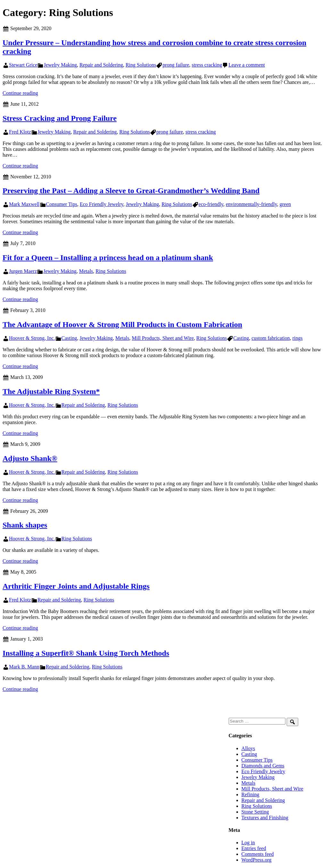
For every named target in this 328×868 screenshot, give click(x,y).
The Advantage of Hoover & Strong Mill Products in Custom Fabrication (122, 324)
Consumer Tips (62, 204)
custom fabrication (271, 338)
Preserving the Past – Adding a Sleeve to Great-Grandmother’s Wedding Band (131, 191)
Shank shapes (25, 525)
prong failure (176, 65)
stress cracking (207, 65)
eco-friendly (211, 204)
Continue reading (20, 93)
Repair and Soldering (101, 65)
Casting (69, 338)
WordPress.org (257, 860)
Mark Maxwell (24, 204)
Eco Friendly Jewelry (102, 204)
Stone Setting (255, 812)
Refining (250, 794)
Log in (248, 843)
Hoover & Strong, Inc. (32, 338)
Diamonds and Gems (263, 766)
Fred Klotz (20, 132)
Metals (86, 271)
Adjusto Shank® (30, 458)
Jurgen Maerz (23, 271)
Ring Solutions (141, 65)
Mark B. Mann (24, 667)
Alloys (248, 748)
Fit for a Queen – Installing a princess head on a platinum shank (108, 258)
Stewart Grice (23, 65)
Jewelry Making (60, 65)
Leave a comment (247, 65)
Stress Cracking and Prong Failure (60, 118)
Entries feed (254, 848)
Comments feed (258, 854)
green (285, 204)
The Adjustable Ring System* (51, 391)
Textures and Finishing (265, 818)
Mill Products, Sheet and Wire (163, 338)
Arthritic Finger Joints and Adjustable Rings (76, 586)
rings (298, 338)
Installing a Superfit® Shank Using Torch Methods (86, 653)
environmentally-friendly (251, 204)
